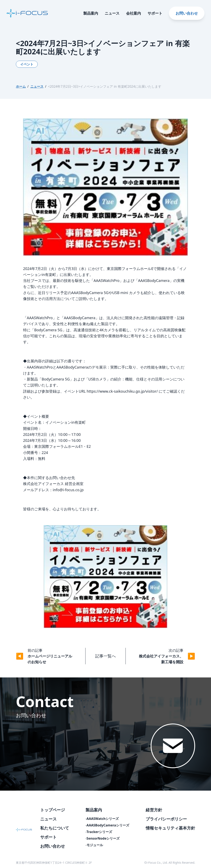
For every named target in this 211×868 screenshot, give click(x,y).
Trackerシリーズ (99, 832)
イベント (27, 64)
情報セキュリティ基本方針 (170, 828)
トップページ (53, 810)
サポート (155, 13)
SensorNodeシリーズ (103, 838)
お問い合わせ (187, 13)
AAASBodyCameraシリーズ (108, 825)
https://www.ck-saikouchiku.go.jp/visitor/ (122, 391)
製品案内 (91, 13)
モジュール (95, 845)
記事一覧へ (105, 656)
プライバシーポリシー (166, 819)
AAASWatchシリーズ (103, 819)
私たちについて (55, 828)
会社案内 (134, 13)
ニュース (112, 13)
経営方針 (154, 810)
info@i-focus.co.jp (68, 490)
